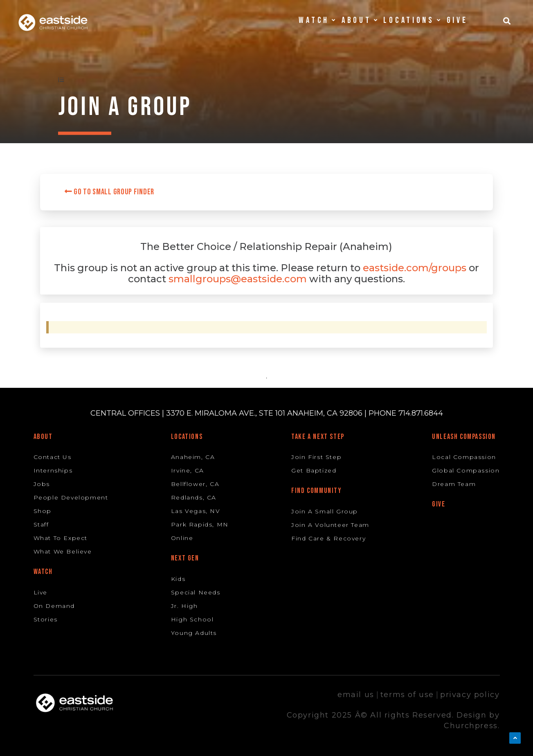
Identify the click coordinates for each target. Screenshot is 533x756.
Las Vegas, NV (196, 511)
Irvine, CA (188, 470)
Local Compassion (464, 457)
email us (356, 695)
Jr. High (184, 606)
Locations (187, 437)
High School (192, 619)
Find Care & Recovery (328, 538)
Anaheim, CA (193, 457)
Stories (46, 619)
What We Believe (63, 551)
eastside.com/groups (415, 268)
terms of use (407, 695)
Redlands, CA (194, 497)
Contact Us (53, 457)
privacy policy (470, 695)
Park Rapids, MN (200, 524)
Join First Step (316, 457)
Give (457, 20)
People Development (71, 497)
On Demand (54, 606)
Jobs (42, 484)
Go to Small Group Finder (109, 192)
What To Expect (61, 538)
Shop (43, 511)
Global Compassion (466, 470)
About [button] (360, 20)
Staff (41, 524)
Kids (178, 579)
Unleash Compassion (464, 437)
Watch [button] (317, 20)
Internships (53, 470)
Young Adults (194, 633)
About (43, 437)
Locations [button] (412, 20)
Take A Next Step (318, 437)
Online (182, 538)
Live (40, 592)
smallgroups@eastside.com (238, 279)
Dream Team (454, 484)
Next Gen (185, 558)
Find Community (316, 491)
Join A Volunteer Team (330, 525)
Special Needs (196, 592)
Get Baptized (314, 470)
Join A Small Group (325, 511)
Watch (43, 572)
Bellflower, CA (195, 484)
